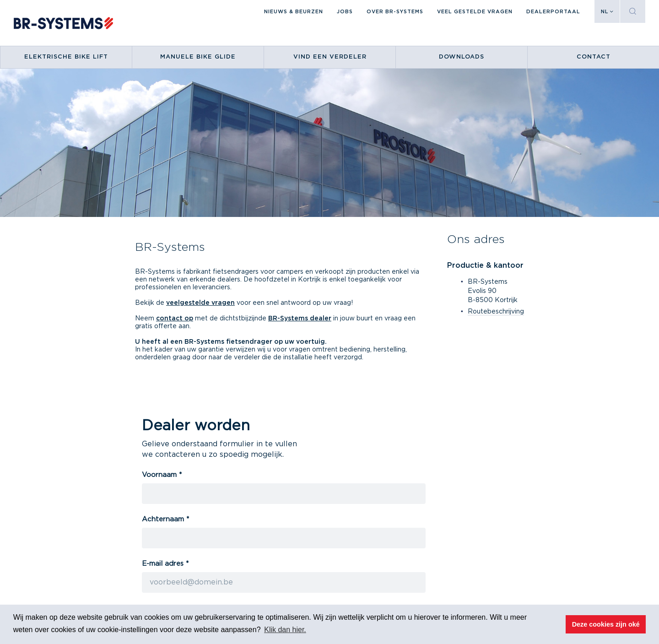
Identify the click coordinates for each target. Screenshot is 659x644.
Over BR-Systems (395, 12)
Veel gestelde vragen (475, 12)
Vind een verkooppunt (339, 517)
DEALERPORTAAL (553, 12)
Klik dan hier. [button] (285, 630)
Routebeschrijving (496, 312)
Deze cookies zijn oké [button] (606, 624)
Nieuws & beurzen (294, 12)
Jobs (345, 12)
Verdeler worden (330, 527)
